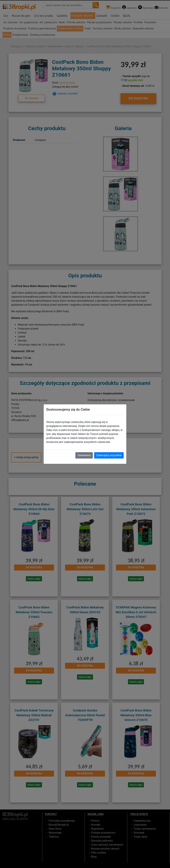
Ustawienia (84, 455)
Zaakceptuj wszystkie (109, 455)
